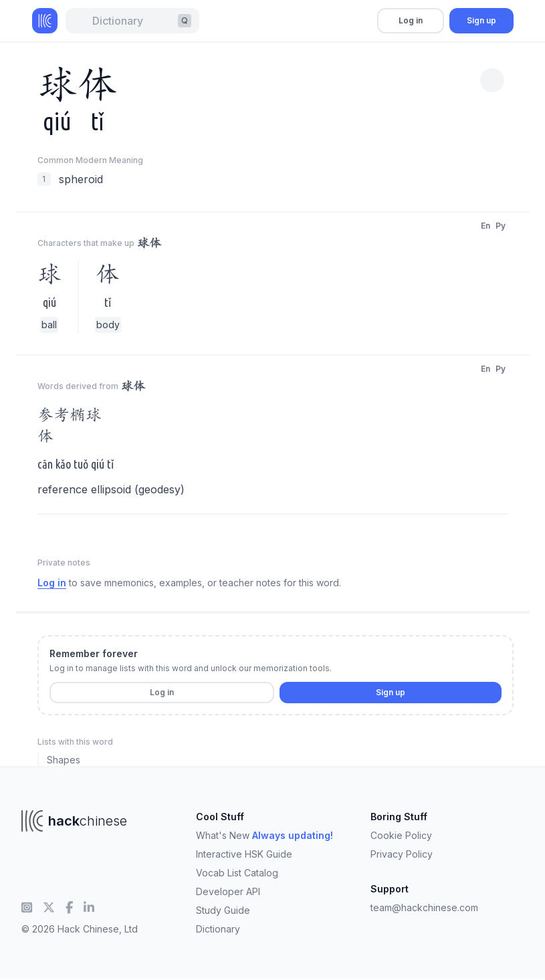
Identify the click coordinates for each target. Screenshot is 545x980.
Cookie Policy (401, 835)
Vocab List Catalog (237, 873)
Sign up (481, 20)
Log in (411, 20)
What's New (264, 835)
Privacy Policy (402, 854)
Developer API (228, 891)
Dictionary (218, 929)
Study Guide (223, 910)
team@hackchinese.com (424, 907)
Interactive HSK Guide (244, 854)
